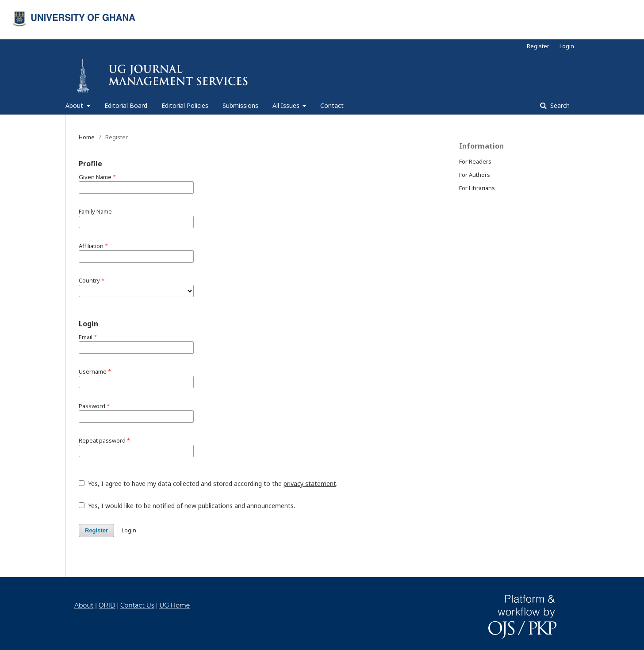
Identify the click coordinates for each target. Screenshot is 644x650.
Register (538, 46)
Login (567, 46)
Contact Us (137, 605)
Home (87, 137)
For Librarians (477, 188)
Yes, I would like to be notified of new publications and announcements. (187, 506)
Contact (332, 105)
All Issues (287, 105)
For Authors (475, 175)
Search (559, 105)
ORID (107, 605)
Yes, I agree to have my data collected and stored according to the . (208, 484)
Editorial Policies (185, 105)
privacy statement (310, 484)
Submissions (240, 105)
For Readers (475, 161)
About (75, 105)
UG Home (174, 605)
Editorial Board (126, 105)
